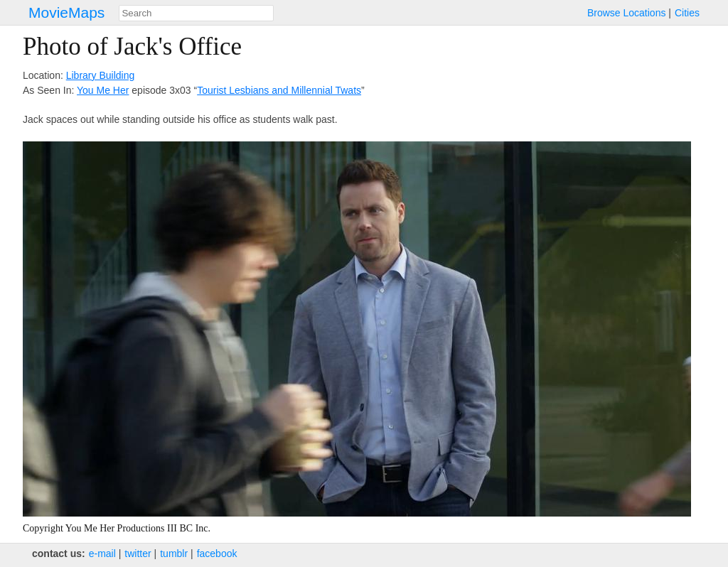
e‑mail (102, 553)
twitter (138, 553)
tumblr (174, 553)
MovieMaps (66, 12)
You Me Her (103, 90)
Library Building (101, 75)
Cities (687, 13)
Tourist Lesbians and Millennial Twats (279, 90)
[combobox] (196, 13)
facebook (217, 553)
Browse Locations (627, 13)
